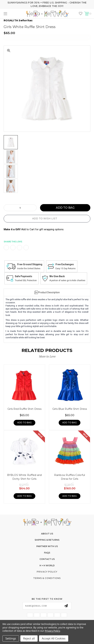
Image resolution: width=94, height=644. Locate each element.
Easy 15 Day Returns (66, 269)
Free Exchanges (65, 264)
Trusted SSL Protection (26, 280)
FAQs (47, 553)
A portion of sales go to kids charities (67, 280)
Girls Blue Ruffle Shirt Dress (70, 409)
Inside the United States (29, 269)
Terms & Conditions (47, 578)
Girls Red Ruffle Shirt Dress (24, 409)
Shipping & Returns (47, 540)
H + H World (47, 565)
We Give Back (57, 276)
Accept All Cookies (54, 638)
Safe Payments (23, 276)
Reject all (29, 638)
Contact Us (47, 559)
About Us (47, 534)
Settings (11, 638)
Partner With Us (47, 546)
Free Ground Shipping (30, 264)
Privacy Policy (47, 572)
